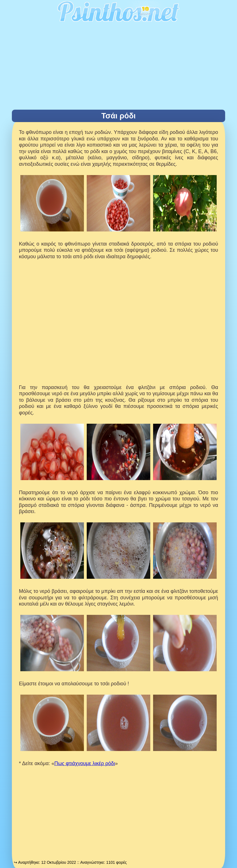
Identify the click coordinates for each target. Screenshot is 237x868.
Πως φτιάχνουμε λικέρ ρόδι (85, 763)
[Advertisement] (118, 67)
